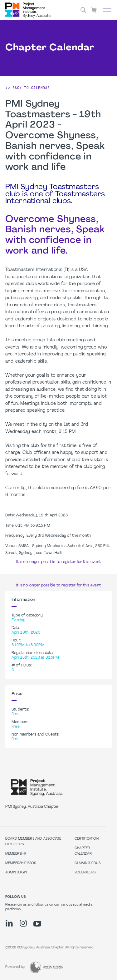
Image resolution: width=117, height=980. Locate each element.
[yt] (37, 924)
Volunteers (85, 873)
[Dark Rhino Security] (46, 967)
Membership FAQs (21, 863)
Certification (87, 839)
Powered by (15, 967)
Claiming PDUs (88, 863)
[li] (9, 923)
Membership (16, 854)
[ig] (23, 923)
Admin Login (16, 873)
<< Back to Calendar (28, 88)
